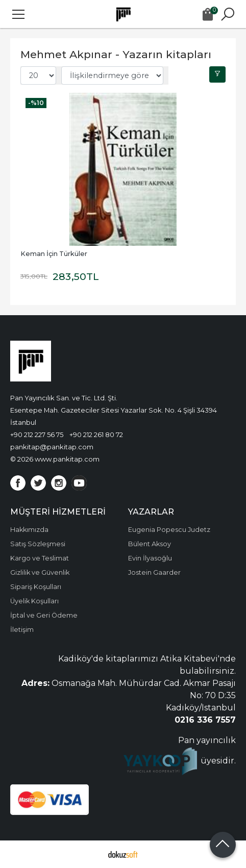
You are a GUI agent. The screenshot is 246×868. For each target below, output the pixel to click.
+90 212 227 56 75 (37, 435)
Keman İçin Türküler (54, 254)
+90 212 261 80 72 (96, 435)
